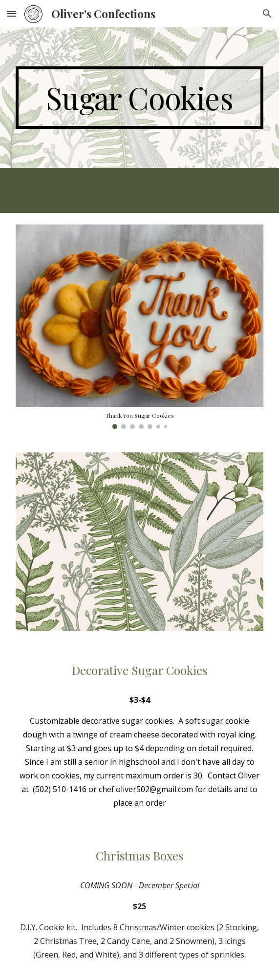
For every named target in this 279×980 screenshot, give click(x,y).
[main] (139, 98)
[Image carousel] (139, 327)
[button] (12, 13)
